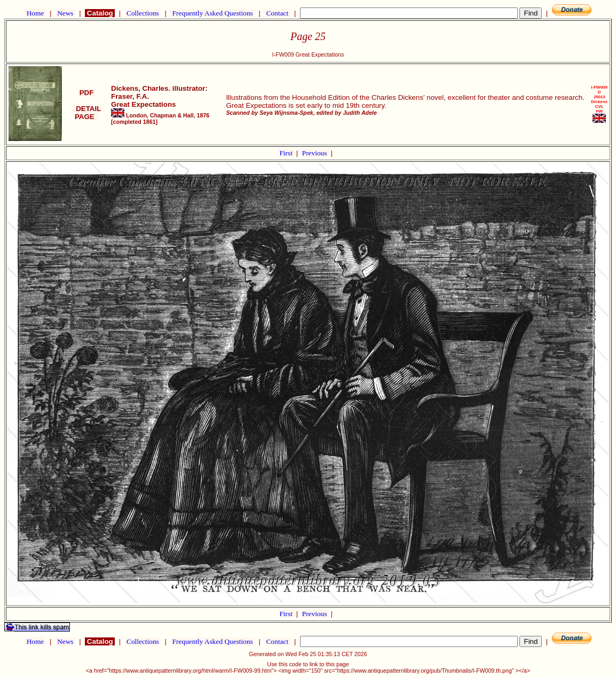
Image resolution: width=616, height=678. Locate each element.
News (65, 13)
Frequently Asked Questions (212, 13)
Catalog (100, 13)
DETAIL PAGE (87, 113)
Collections (143, 13)
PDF (86, 93)
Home (35, 13)
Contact (277, 13)
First (287, 153)
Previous (315, 153)
